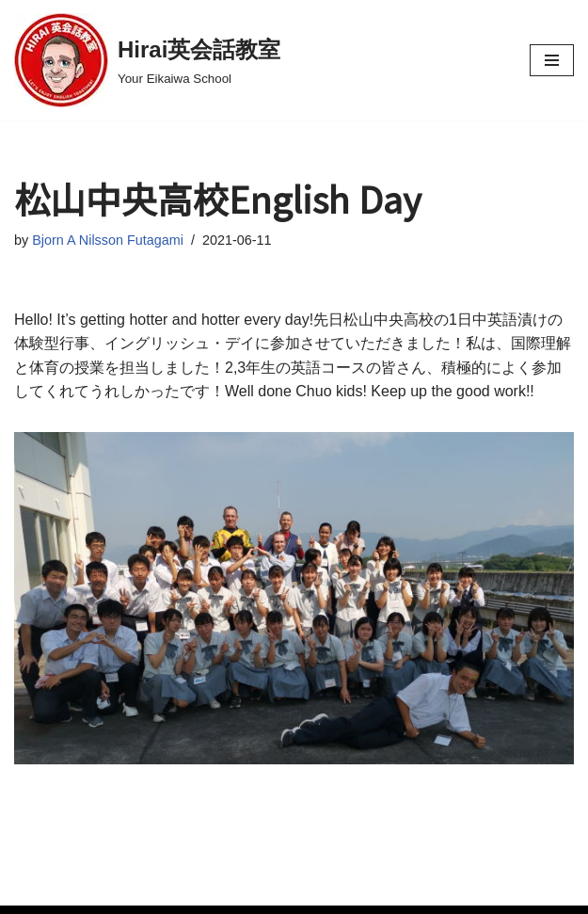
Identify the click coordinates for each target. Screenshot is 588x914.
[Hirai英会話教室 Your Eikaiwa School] (147, 60)
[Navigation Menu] (552, 60)
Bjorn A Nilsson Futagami (108, 240)
